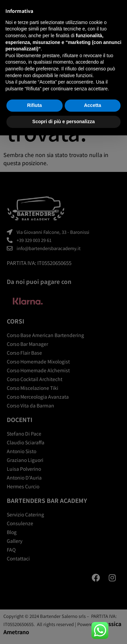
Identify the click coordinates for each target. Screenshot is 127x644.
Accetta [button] (93, 105)
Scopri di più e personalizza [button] (63, 121)
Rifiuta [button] (35, 105)
